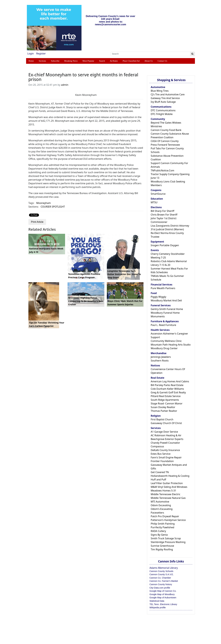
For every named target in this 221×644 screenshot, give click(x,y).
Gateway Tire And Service (165, 98)
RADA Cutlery (158, 531)
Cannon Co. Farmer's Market (164, 581)
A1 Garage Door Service (164, 432)
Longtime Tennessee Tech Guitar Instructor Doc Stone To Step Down (124, 274)
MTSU (154, 202)
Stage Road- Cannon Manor (167, 403)
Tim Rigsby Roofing (162, 549)
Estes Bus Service (161, 454)
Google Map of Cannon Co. (163, 591)
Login (31, 54)
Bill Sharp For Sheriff (162, 211)
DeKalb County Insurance (165, 450)
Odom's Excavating (162, 509)
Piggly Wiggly (158, 297)
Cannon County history (161, 584)
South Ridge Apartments (165, 400)
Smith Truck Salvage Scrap (166, 538)
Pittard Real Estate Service (166, 396)
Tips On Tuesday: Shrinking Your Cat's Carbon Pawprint (47, 324)
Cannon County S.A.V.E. (162, 574)
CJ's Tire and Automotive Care (168, 94)
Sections (42, 61)
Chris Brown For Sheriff (164, 215)
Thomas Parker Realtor (164, 411)
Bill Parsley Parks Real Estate (167, 385)
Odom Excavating (161, 505)
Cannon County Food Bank (166, 130)
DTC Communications (163, 110)
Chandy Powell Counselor (165, 443)
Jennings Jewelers (161, 357)
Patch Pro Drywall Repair (165, 516)
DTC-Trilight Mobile (162, 114)
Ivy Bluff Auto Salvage (163, 102)
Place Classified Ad (131, 61)
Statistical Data (157, 601)
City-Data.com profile (160, 588)
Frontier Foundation (162, 461)
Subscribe (55, 61)
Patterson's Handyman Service (168, 520)
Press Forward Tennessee (165, 145)
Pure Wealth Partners (163, 288)
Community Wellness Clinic (166, 341)
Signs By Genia (159, 535)
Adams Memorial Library (164, 568)
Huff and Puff (158, 480)
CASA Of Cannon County (165, 141)
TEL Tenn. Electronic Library (163, 604)
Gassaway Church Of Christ (166, 423)
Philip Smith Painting (163, 524)
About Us (149, 61)
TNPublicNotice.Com (162, 170)
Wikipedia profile (158, 608)
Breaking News (71, 61)
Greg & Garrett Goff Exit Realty (168, 392)
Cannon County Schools (161, 571)
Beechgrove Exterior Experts (167, 439)
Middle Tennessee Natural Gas (168, 498)
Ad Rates (114, 61)
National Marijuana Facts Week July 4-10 (46, 250)
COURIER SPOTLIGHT (53, 207)
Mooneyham (43, 203)
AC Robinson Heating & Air (166, 435)
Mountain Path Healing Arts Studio (171, 345)
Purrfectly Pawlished (162, 527)
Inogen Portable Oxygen (165, 245)
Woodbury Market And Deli (166, 300)
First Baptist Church (162, 419)
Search (102, 61)
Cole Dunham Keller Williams (167, 389)
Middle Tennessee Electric (166, 494)
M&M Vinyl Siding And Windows (169, 487)
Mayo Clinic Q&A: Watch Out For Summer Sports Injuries (125, 303)
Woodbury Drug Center (164, 348)
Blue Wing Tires (160, 91)
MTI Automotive (160, 502)
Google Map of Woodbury (162, 594)
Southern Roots (160, 361)
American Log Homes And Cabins (170, 381)
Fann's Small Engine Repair (166, 457)
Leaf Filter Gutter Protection (167, 483)
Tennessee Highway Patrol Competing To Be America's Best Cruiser (86, 301)
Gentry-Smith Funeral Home (167, 309)
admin (65, 85)
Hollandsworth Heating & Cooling (170, 476)
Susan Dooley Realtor (163, 407)
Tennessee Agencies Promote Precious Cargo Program (84, 276)
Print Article (37, 222)
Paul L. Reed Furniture (163, 325)
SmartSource (158, 194)
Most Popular (88, 61)
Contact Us (162, 61)
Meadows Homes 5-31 (163, 491)
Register (41, 54)
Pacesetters (157, 513)
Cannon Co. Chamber (160, 578)
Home (31, 61)
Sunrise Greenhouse (162, 546)
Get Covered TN (160, 472)
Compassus (157, 446)
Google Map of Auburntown (163, 598)
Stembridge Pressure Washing (168, 542)
